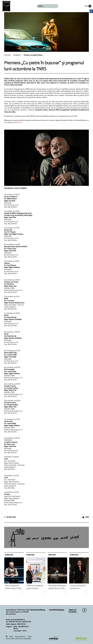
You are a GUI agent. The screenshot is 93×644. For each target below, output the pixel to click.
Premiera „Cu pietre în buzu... (34, 55)
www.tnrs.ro (18, 122)
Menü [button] (88, 6)
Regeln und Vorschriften (73, 611)
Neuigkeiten (17, 55)
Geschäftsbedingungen (57, 610)
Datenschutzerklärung (38, 610)
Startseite (7, 55)
